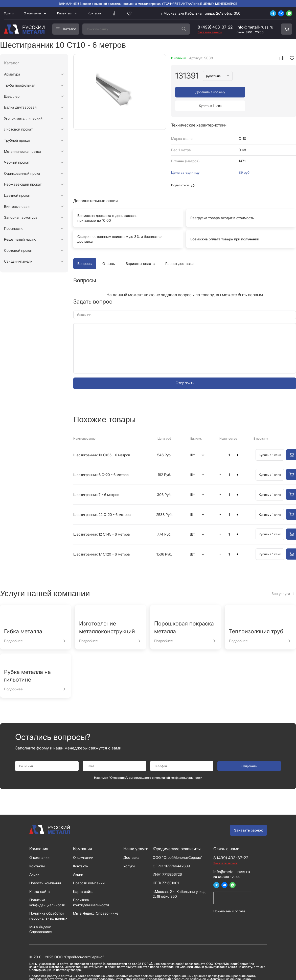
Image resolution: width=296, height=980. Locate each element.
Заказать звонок (248, 816)
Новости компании (45, 869)
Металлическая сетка (22, 151)
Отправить (185, 369)
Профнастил (14, 228)
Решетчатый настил (21, 239)
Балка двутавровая (20, 107)
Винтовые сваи (17, 206)
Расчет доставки (179, 250)
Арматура (12, 74)
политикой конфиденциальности (178, 764)
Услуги (9, 13)
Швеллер (12, 96)
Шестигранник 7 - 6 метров (96, 481)
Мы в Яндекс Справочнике (96, 900)
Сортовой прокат (18, 250)
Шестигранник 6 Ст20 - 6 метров (101, 461)
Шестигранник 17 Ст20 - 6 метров (102, 540)
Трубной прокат (17, 140)
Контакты (95, 13)
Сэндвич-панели (18, 261)
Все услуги (281, 580)
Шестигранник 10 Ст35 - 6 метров (102, 441)
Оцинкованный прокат (23, 173)
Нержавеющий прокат (23, 184)
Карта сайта (40, 878)
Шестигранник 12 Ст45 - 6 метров (102, 521)
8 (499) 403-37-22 (215, 27)
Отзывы (109, 250)
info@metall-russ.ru (255, 27)
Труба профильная (20, 85)
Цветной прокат (17, 195)
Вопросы (85, 250)
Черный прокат (17, 162)
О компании (32, 13)
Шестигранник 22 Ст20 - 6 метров (102, 501)
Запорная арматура (21, 217)
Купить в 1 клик (264, 92)
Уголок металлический (23, 118)
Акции (34, 861)
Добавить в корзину (204, 92)
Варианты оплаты (140, 250)
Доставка (131, 844)
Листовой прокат (18, 129)
